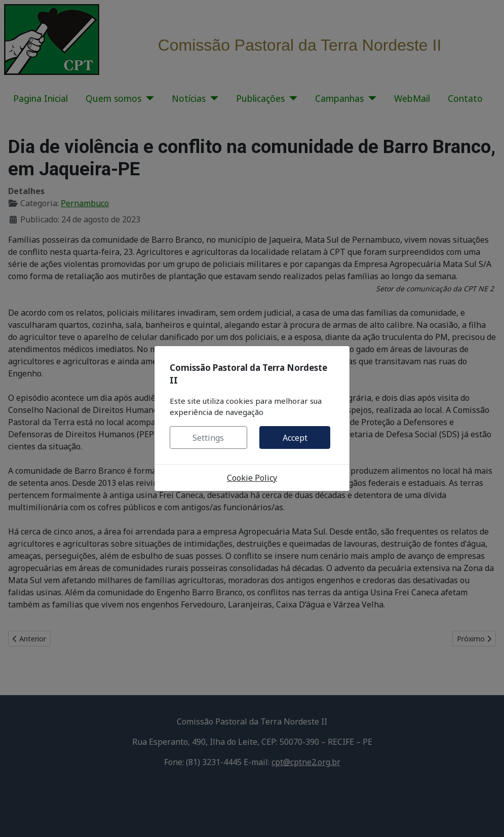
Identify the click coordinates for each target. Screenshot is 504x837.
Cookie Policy (252, 478)
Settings (208, 438)
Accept (295, 438)
